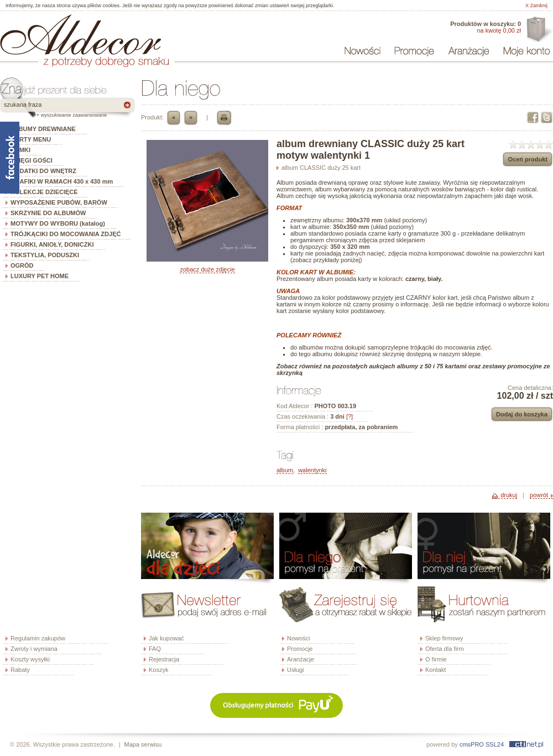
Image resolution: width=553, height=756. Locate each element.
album (285, 470)
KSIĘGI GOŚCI (32, 160)
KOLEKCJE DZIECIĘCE (44, 192)
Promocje (300, 649)
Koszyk (158, 670)
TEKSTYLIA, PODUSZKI (45, 255)
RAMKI (20, 150)
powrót (539, 495)
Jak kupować (166, 638)
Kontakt (435, 670)
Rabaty (20, 670)
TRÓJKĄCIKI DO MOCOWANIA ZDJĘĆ (66, 234)
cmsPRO (472, 744)
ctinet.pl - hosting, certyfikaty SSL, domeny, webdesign (526, 744)
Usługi (296, 670)
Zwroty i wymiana (34, 649)
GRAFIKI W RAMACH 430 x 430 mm (62, 181)
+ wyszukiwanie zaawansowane (72, 115)
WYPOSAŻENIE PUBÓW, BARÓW (59, 202)
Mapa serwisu (143, 744)
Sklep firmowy (444, 638)
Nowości (299, 638)
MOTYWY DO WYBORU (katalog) (58, 223)
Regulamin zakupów (38, 638)
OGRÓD (22, 265)
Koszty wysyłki (30, 659)
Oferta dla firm (538, 30)
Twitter (547, 118)
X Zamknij (536, 6)
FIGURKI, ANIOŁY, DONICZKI (52, 244)
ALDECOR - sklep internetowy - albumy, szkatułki (80, 34)
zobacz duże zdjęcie (207, 269)
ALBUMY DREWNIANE (43, 129)
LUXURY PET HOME (40, 276)
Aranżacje (301, 659)
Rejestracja (164, 659)
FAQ (155, 649)
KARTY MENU (31, 139)
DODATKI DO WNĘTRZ (43, 171)
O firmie (436, 659)
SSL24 (495, 744)
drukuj (509, 495)
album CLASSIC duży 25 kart (321, 168)
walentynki (312, 470)
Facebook (533, 118)
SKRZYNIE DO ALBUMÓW (48, 213)
